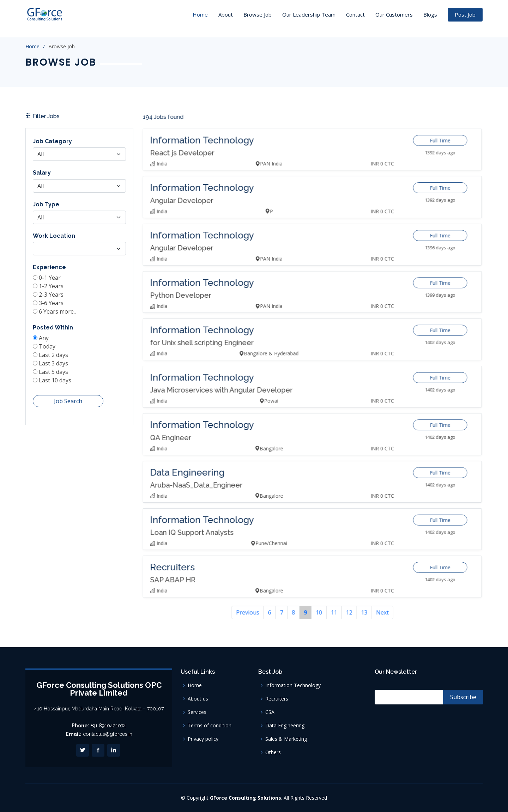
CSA (270, 712)
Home (200, 14)
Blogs (430, 14)
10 (318, 582)
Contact (355, 14)
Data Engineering (285, 726)
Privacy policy (203, 739)
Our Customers (394, 14)
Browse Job (258, 14)
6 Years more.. (59, 320)
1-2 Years (54, 296)
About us (198, 699)
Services (197, 712)
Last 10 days (57, 383)
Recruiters (277, 699)
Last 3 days (56, 367)
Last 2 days (56, 359)
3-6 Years (54, 312)
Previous (257, 582)
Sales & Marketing (286, 739)
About (226, 14)
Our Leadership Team (309, 14)
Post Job (465, 14)
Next (372, 582)
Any (47, 344)
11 (331, 582)
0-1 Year (52, 289)
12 (344, 582)
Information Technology (293, 685)
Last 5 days (56, 375)
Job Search (69, 402)
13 (357, 582)
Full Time (422, 175)
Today (50, 352)
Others (273, 752)
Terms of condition (210, 726)
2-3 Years (54, 304)
